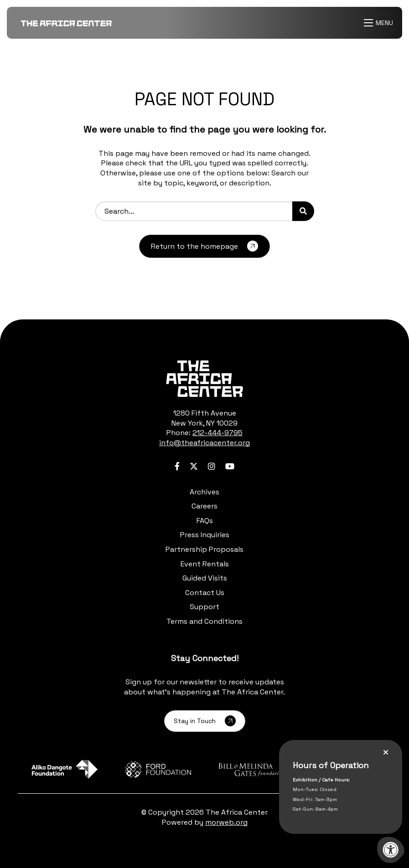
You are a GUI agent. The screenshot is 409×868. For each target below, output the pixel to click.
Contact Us (205, 593)
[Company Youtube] (230, 466)
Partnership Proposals (204, 549)
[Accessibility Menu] (391, 850)
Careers (204, 506)
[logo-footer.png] (204, 379)
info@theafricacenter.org (204, 443)
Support (204, 607)
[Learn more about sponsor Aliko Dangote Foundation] (65, 769)
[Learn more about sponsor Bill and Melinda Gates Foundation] (251, 769)
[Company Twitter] (194, 466)
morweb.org (226, 822)
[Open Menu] (380, 23)
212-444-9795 (217, 433)
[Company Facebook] (177, 466)
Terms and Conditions (204, 621)
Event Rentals (205, 564)
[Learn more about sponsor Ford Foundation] (158, 769)
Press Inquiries (205, 535)
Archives (204, 492)
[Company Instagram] (212, 466)
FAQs (205, 521)
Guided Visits (205, 578)
